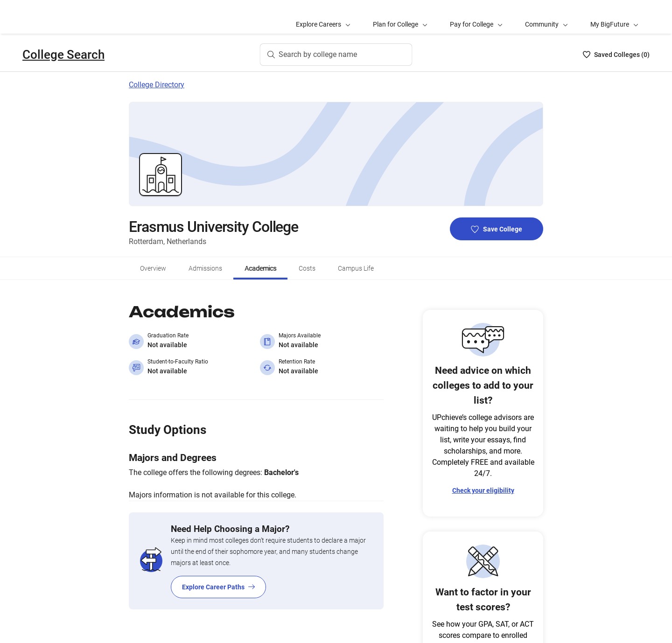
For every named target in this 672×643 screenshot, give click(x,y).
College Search (63, 21)
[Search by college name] (336, 21)
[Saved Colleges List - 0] (616, 21)
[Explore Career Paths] (256, 527)
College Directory (157, 51)
